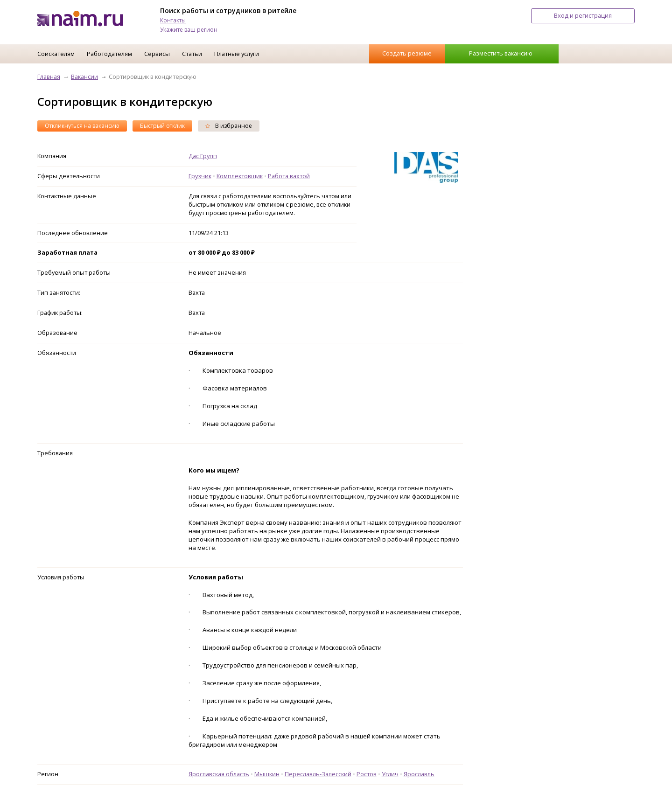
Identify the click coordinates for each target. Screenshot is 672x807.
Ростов (367, 774)
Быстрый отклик (162, 126)
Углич (390, 774)
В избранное (229, 126)
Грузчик (200, 176)
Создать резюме (407, 53)
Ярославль (419, 774)
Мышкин (267, 774)
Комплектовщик (240, 176)
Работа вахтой (289, 176)
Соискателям (56, 54)
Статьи (192, 54)
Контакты (173, 20)
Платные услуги (237, 54)
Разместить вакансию (501, 53)
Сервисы (157, 54)
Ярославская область (219, 774)
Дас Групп (203, 156)
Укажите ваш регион (189, 30)
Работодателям (109, 54)
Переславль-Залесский (318, 774)
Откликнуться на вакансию (82, 126)
